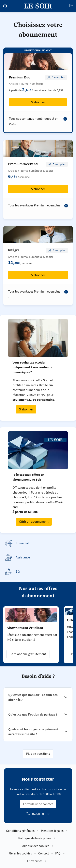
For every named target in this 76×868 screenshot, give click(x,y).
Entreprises (35, 861)
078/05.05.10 (41, 814)
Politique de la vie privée (35, 838)
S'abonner (38, 102)
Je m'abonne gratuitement (28, 654)
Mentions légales (52, 831)
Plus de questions (38, 754)
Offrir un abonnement (34, 522)
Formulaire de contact (38, 804)
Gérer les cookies (20, 853)
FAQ (58, 853)
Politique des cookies (35, 846)
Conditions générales (20, 831)
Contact (44, 853)
